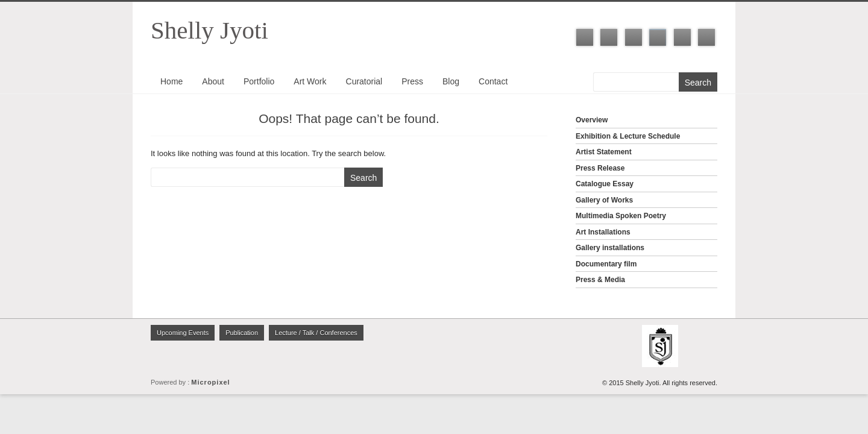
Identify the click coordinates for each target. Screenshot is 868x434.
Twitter (609, 37)
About (213, 81)
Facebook (585, 37)
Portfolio (259, 81)
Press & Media (600, 280)
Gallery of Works (604, 200)
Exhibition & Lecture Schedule (628, 136)
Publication (242, 333)
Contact (493, 81)
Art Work (310, 81)
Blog (451, 81)
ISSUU (706, 37)
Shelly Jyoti (209, 30)
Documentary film (606, 264)
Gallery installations (610, 248)
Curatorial (364, 81)
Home (171, 81)
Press (412, 81)
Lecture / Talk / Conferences (316, 333)
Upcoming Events (183, 333)
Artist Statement (604, 152)
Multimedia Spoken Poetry (621, 216)
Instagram (658, 37)
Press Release (600, 168)
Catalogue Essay (605, 184)
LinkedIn (634, 37)
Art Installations (603, 232)
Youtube (682, 37)
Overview (592, 120)
